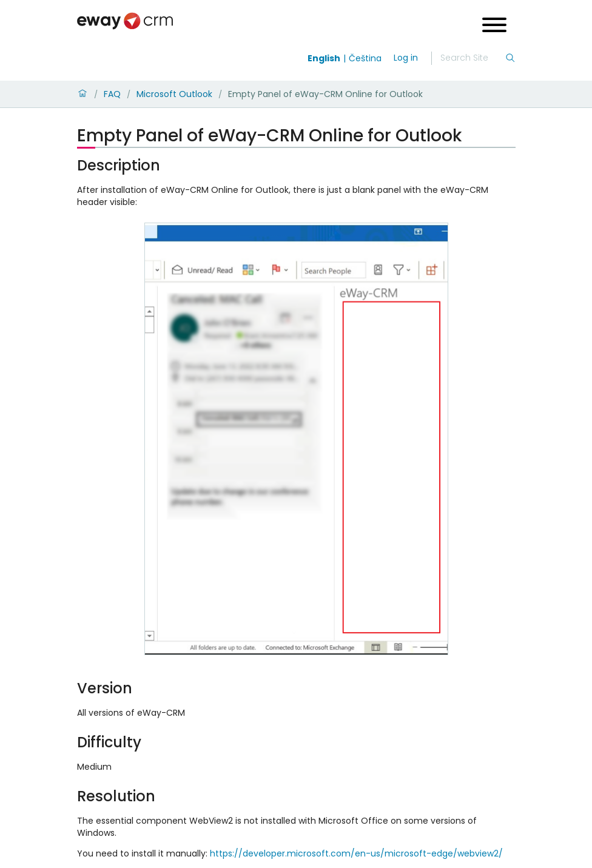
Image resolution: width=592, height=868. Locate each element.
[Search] (473, 58)
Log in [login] (406, 58)
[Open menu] (494, 26)
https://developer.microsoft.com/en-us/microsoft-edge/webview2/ (356, 853)
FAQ (112, 94)
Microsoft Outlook (174, 94)
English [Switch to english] (324, 58)
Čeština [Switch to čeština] (365, 58)
